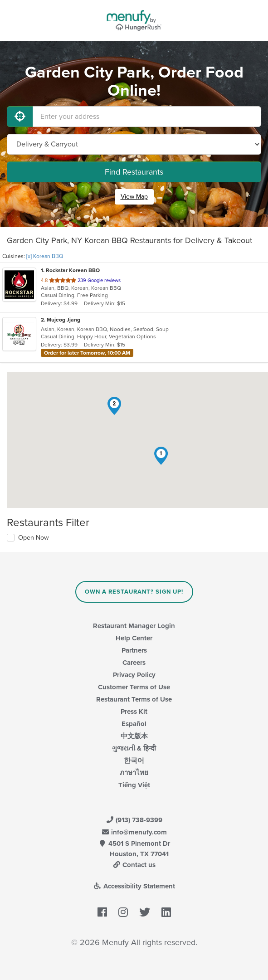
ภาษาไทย (134, 773)
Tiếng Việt (134, 785)
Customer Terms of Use (134, 687)
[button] (161, 456)
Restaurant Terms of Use (134, 699)
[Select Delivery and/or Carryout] (134, 144)
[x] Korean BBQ (45, 256)
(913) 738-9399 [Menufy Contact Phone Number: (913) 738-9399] (134, 820)
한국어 (134, 761)
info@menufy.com (134, 832)
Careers (134, 663)
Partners (134, 650)
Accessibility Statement (134, 886)
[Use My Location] (20, 117)
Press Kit (134, 712)
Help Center (134, 638)
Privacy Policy (134, 675)
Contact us (134, 865)
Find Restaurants (134, 172)
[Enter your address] (147, 117)
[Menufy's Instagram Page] (123, 913)
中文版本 (134, 736)
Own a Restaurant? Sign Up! (134, 592)
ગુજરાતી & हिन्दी (134, 748)
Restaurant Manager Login (134, 626)
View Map (134, 197)
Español (134, 724)
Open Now (34, 538)
